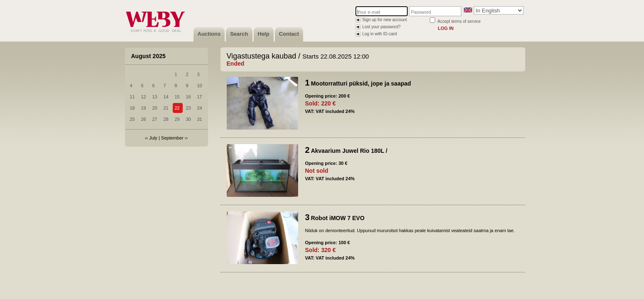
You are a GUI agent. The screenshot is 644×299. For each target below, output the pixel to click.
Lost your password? (382, 27)
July (153, 138)
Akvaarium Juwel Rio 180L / (349, 151)
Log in (446, 28)
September (172, 138)
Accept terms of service (459, 21)
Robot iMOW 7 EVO (338, 218)
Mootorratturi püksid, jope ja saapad (361, 83)
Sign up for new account (385, 20)
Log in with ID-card (380, 34)
